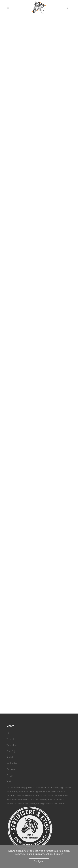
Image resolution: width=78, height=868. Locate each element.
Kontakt (10, 757)
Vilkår (9, 781)
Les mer (58, 854)
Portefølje (11, 751)
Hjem (9, 733)
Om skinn (11, 769)
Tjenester (11, 745)
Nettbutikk (12, 763)
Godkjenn (39, 861)
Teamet (10, 739)
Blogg (10, 775)
